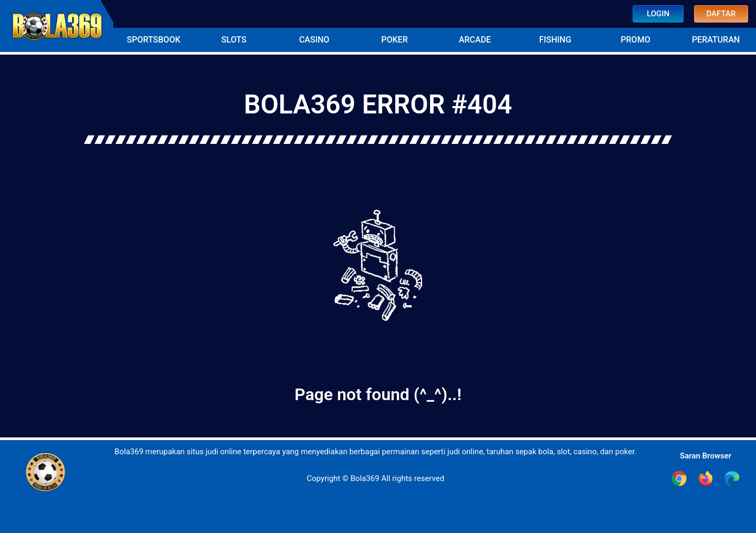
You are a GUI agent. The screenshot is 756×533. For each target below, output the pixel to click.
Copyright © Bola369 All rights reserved (375, 478)
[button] (154, 40)
